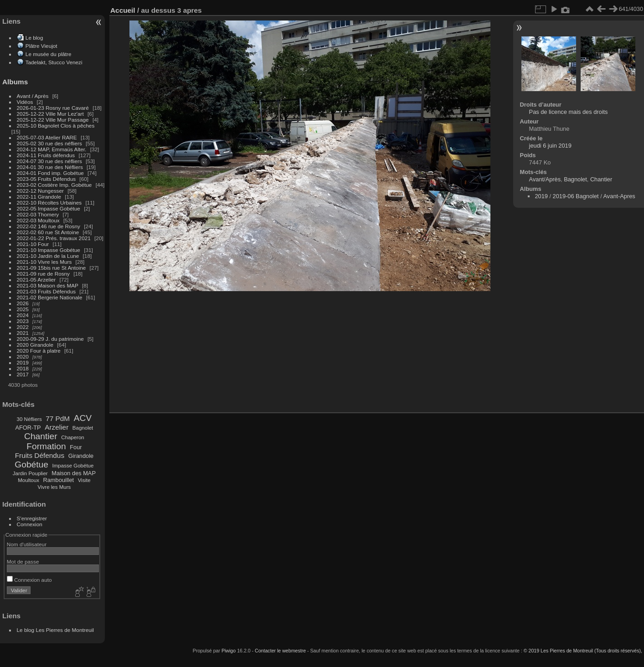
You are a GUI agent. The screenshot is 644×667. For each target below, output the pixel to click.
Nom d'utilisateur (27, 544)
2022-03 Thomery (38, 214)
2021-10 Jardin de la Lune (48, 256)
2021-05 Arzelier (36, 280)
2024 (23, 315)
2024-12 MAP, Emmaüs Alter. (52, 149)
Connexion (30, 524)
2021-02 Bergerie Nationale (50, 297)
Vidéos (25, 102)
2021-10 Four (33, 244)
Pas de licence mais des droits (569, 112)
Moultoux (28, 480)
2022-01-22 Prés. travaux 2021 (54, 238)
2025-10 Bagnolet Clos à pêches (56, 126)
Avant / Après (33, 96)
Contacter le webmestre (280, 651)
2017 (23, 374)
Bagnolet (83, 428)
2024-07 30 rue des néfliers (49, 161)
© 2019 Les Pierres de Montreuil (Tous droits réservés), (583, 651)
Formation (46, 446)
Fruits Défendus (40, 455)
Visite (84, 480)
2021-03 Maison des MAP (48, 285)
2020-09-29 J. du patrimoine (50, 339)
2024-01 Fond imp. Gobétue (50, 173)
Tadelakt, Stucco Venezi (54, 62)
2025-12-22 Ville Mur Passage (53, 120)
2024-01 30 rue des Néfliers (51, 167)
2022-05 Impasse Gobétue (49, 208)
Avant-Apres (619, 196)
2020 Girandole (35, 345)
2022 (23, 327)
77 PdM (58, 418)
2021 (23, 333)
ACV (83, 418)
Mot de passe (23, 562)
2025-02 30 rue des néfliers (49, 143)
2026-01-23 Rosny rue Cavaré (53, 108)
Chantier (41, 436)
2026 (23, 303)
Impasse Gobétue (73, 466)
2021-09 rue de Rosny (43, 274)
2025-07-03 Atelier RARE (47, 137)
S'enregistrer (32, 518)
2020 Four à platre (39, 351)
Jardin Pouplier (30, 473)
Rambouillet (59, 480)
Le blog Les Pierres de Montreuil (55, 630)
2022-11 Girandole (39, 197)
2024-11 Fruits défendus (46, 155)
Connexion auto (29, 580)
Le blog (34, 38)
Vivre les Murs (54, 487)
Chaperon (73, 437)
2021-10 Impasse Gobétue (49, 250)
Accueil (123, 10)
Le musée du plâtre (49, 54)
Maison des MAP (74, 473)
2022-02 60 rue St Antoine (48, 232)
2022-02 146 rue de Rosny (49, 226)
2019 (23, 362)
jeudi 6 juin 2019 (550, 146)
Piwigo (229, 651)
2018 (23, 368)
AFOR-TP (28, 428)
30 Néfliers (29, 419)
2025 (23, 309)
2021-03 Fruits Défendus (46, 291)
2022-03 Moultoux (38, 220)
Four (76, 447)
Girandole (81, 456)
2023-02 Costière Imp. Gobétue (54, 185)
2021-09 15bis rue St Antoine (52, 268)
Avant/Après (545, 179)
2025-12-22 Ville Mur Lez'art (50, 114)
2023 (23, 321)
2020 (23, 357)
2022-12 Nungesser (40, 191)
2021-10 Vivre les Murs (44, 262)
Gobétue (31, 464)
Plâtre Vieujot (41, 46)
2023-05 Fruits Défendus (46, 179)
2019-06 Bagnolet (576, 196)
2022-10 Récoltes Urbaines (49, 203)
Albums (15, 82)
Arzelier (57, 427)
